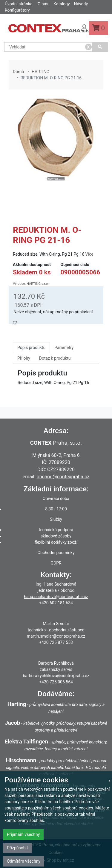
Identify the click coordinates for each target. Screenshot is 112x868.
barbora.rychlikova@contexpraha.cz (56, 676)
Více (89, 254)
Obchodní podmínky (56, 553)
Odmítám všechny (24, 861)
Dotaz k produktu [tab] (55, 358)
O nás (43, 4)
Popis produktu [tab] (31, 347)
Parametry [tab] (64, 347)
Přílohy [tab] (24, 358)
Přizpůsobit (17, 848)
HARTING (40, 72)
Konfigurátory (17, 10)
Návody (81, 4)
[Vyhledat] (100, 47)
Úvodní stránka (19, 4)
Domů (18, 72)
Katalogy (62, 4)
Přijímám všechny (23, 834)
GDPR (56, 563)
